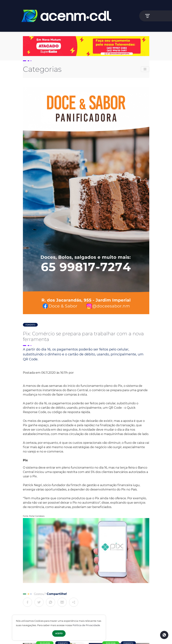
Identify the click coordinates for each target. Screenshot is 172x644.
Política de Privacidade (86, 625)
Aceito (59, 634)
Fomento (30, 325)
